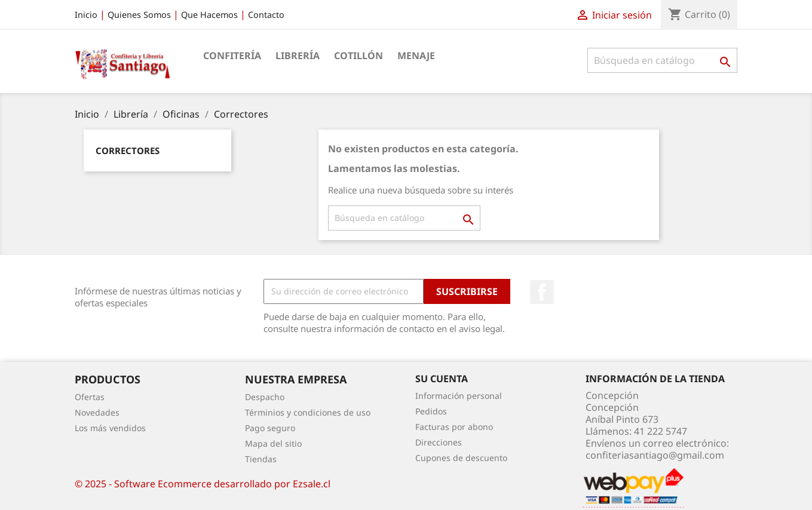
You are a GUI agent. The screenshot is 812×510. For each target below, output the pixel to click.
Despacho (265, 397)
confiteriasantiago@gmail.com (655, 455)
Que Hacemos (209, 15)
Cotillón (358, 56)
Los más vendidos (110, 428)
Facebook (542, 292)
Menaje (416, 56)
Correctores (128, 150)
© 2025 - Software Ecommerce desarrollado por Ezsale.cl (203, 484)
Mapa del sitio (273, 443)
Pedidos (431, 411)
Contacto (266, 15)
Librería (298, 56)
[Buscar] (662, 60)
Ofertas (90, 397)
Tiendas (261, 459)
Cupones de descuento (461, 458)
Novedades (97, 412)
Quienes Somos (139, 15)
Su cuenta (442, 379)
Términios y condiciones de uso (308, 412)
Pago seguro (270, 428)
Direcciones (439, 442)
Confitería (232, 56)
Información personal (459, 396)
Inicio (86, 15)
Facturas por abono (454, 427)
